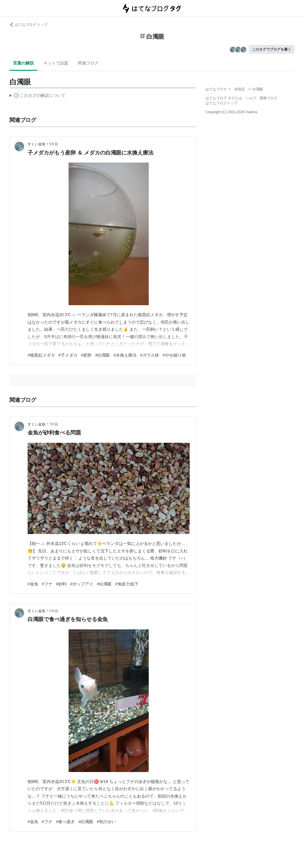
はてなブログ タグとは (224, 98)
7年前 (54, 424)
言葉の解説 (23, 63)
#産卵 (86, 355)
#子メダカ (68, 355)
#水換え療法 (125, 355)
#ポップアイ (82, 584)
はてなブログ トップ (29, 25)
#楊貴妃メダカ (41, 355)
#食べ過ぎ (66, 822)
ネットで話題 (56, 63)
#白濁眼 (102, 355)
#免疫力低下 (127, 584)
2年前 (54, 611)
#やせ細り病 (174, 355)
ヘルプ (251, 98)
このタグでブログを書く (272, 49)
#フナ (47, 584)
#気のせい (106, 822)
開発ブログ (269, 98)
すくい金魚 (37, 144)
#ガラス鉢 (150, 355)
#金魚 (33, 584)
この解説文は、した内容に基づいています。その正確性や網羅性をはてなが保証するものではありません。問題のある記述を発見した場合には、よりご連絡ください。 (38, 96)
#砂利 (61, 584)
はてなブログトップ (221, 103)
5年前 (54, 144)
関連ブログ (88, 63)
